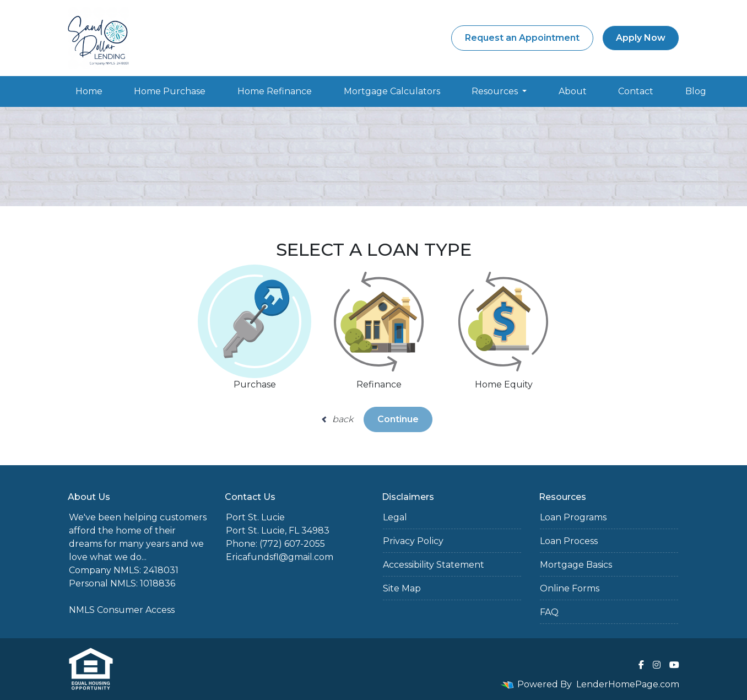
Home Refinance (275, 91)
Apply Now (641, 38)
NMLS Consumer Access (122, 610)
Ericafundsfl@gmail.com (280, 557)
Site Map (402, 588)
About (573, 91)
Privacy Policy (413, 541)
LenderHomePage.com (628, 684)
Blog (696, 91)
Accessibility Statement (434, 565)
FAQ (549, 612)
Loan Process (569, 541)
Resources (496, 91)
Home (89, 91)
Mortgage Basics (576, 565)
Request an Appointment (522, 38)
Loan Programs (573, 517)
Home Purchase (170, 91)
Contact (636, 91)
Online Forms (570, 588)
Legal (395, 517)
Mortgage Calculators (392, 91)
